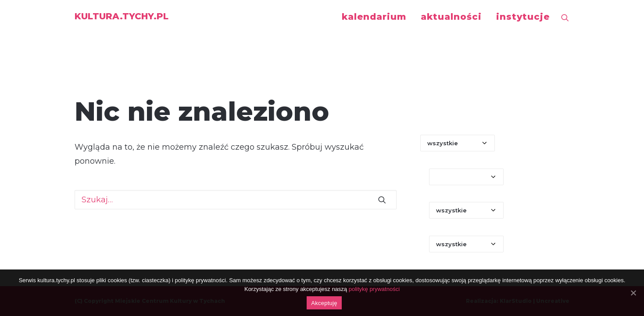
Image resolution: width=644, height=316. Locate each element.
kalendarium (374, 17)
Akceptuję (324, 303)
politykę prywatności (374, 289)
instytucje (523, 17)
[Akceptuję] (633, 293)
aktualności (451, 17)
